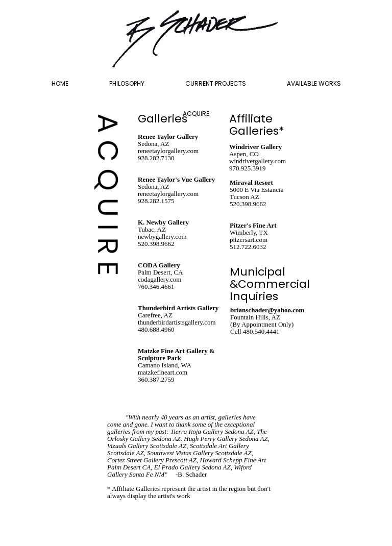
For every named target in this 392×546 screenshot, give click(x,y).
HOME (60, 83)
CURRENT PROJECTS (216, 83)
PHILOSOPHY (127, 83)
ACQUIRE (196, 114)
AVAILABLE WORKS (314, 83)
